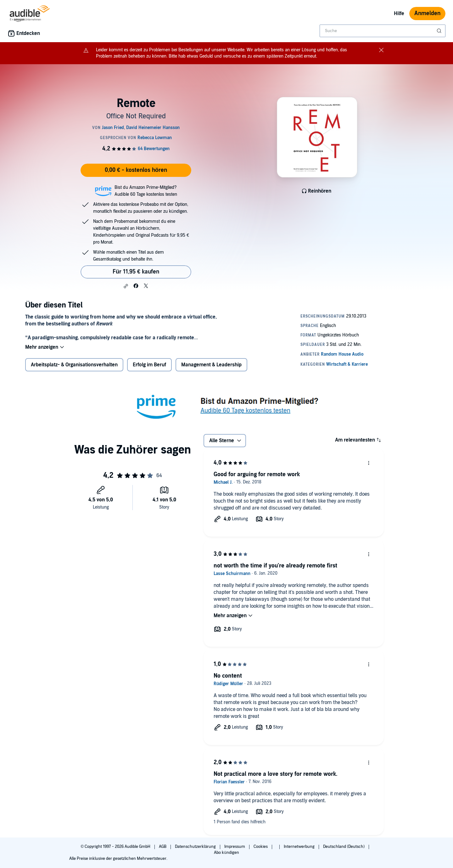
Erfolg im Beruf (149, 365)
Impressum (235, 847)
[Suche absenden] (440, 31)
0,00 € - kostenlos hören (136, 170)
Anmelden (427, 13)
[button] (126, 286)
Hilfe (399, 14)
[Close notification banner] (381, 50)
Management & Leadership (211, 365)
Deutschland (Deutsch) (344, 847)
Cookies (261, 847)
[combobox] (383, 31)
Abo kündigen (226, 853)
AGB (163, 847)
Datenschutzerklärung (196, 847)
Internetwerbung (300, 847)
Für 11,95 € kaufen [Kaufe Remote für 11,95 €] (136, 272)
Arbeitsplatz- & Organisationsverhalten (74, 365)
